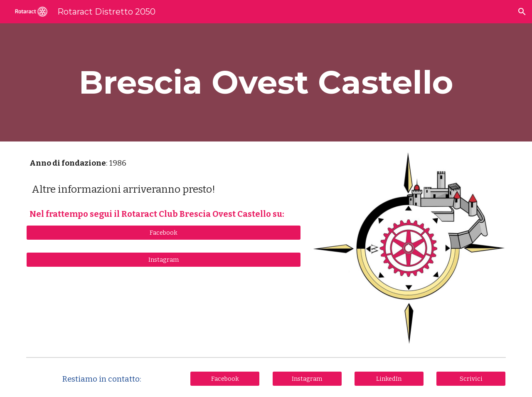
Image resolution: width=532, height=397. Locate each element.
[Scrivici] (471, 378)
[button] (522, 12)
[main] (266, 82)
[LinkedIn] (389, 378)
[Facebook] (164, 233)
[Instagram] (164, 259)
